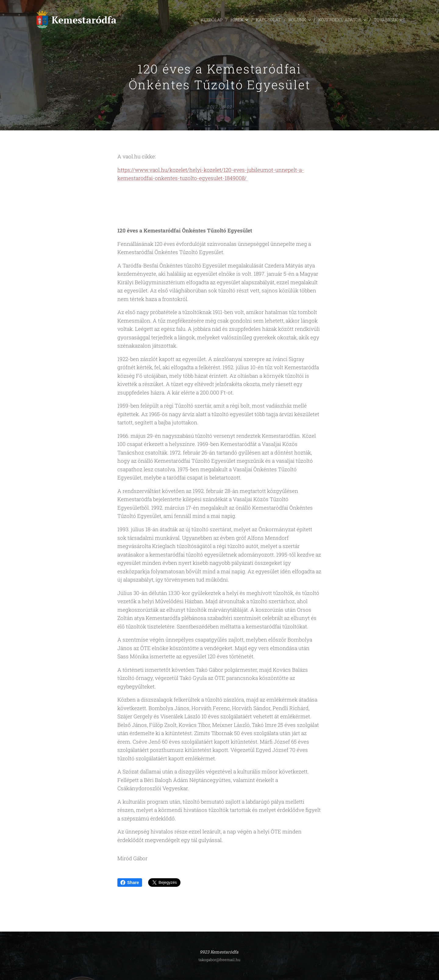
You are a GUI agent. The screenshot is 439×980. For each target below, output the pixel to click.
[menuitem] (182, 20)
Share (130, 883)
